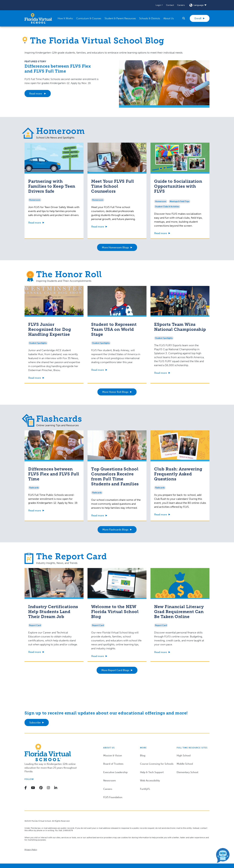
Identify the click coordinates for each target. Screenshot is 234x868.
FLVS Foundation (113, 797)
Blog (143, 756)
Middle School (185, 764)
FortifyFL (145, 789)
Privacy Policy (31, 850)
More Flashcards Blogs (115, 530)
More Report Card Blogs (115, 670)
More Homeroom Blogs (115, 247)
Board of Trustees (113, 764)
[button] (159, 5)
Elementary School (187, 772)
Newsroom (110, 781)
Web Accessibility (150, 781)
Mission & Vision (113, 756)
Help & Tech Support (152, 772)
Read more (36, 94)
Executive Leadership (115, 772)
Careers (181, 5)
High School (184, 756)
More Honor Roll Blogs (115, 392)
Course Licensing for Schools (157, 764)
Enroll (198, 18)
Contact (170, 5)
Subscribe (35, 723)
